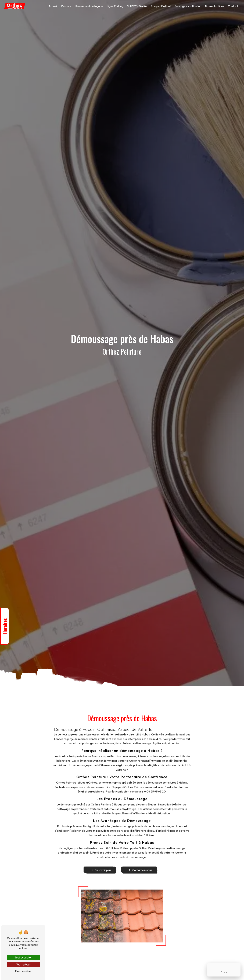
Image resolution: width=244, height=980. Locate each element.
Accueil (53, 6)
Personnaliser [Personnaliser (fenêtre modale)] (23, 971)
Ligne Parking (115, 6)
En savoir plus (101, 864)
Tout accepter (23, 957)
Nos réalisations (214, 6)
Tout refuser (23, 964)
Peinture (66, 6)
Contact (233, 6)
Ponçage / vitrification (188, 6)
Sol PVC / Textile (137, 6)
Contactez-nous (140, 864)
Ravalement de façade (89, 6)
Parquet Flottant (161, 6)
